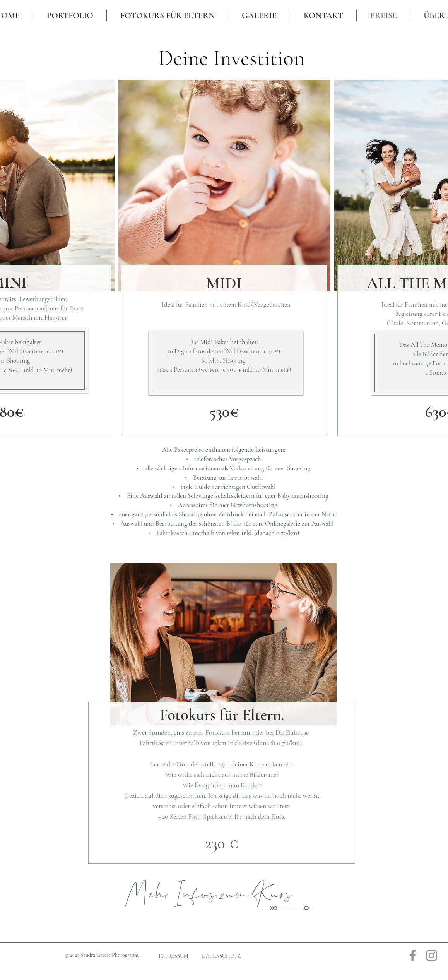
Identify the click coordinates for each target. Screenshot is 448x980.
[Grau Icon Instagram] (432, 955)
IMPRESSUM (174, 956)
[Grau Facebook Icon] (413, 955)
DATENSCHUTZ (221, 956)
